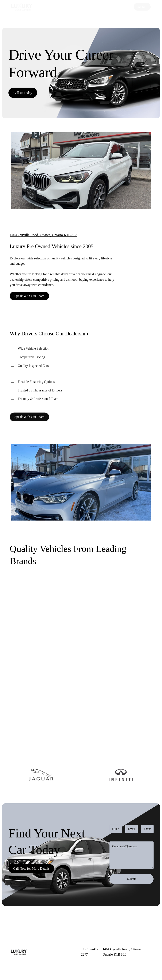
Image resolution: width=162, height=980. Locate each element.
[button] (23, 93)
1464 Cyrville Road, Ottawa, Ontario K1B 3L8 (43, 235)
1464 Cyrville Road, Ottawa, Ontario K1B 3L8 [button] (122, 952)
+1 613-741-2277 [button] (89, 952)
